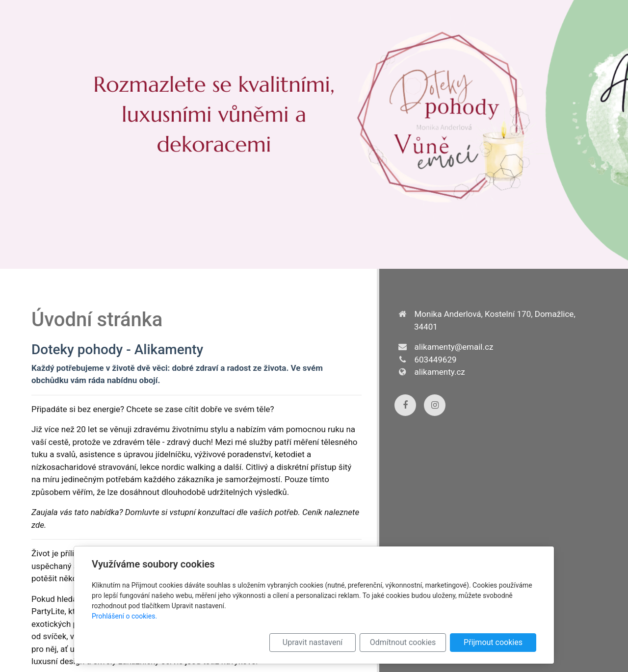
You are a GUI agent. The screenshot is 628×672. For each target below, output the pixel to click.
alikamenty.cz (440, 372)
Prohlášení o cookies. (124, 616)
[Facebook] (405, 405)
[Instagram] (435, 405)
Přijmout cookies (493, 642)
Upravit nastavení (313, 642)
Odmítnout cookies (403, 642)
